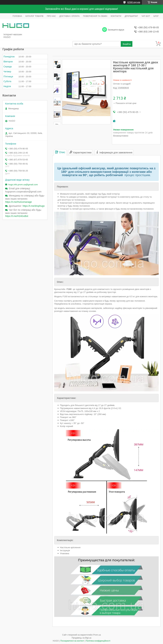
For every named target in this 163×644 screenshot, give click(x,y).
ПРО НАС (51, 16)
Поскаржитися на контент (72, 641)
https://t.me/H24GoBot (17, 216)
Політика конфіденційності (98, 641)
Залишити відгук (116, 30)
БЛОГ (156, 16)
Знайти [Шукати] (126, 44)
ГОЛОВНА (17, 16)
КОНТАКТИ (116, 16)
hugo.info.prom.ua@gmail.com (23, 185)
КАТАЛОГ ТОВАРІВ (34, 16)
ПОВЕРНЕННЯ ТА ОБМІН (95, 16)
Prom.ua (97, 635)
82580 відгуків (134, 2)
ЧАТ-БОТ (146, 16)
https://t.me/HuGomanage (18, 202)
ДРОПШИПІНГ (131, 16)
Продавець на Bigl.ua (81, 638)
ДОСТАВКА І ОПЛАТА (70, 16)
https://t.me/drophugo (34, 206)
